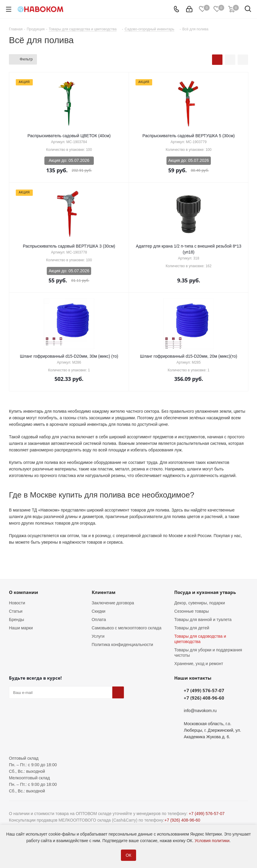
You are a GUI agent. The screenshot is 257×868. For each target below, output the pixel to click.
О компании (24, 592)
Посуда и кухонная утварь (205, 592)
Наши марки (21, 628)
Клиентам (104, 592)
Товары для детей (192, 628)
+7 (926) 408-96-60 (204, 698)
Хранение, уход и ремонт (199, 664)
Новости (17, 603)
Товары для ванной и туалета (203, 620)
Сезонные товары (191, 611)
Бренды (17, 620)
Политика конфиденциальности (123, 645)
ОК (128, 855)
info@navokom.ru (200, 711)
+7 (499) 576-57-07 (204, 690)
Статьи (16, 611)
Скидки (99, 611)
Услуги (98, 636)
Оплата (99, 620)
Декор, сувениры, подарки (200, 603)
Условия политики (212, 841)
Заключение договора (113, 603)
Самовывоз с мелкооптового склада (127, 628)
